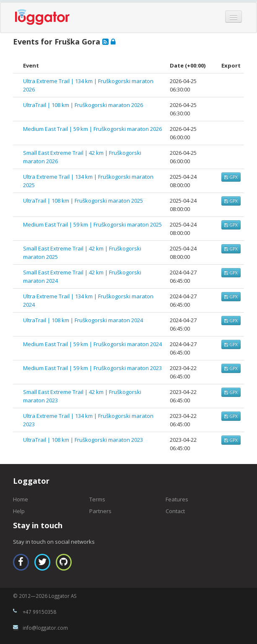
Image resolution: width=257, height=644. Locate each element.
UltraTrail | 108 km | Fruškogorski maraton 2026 (83, 105)
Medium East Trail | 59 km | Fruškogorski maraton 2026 (92, 129)
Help (19, 511)
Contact (175, 511)
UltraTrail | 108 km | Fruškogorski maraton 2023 (83, 440)
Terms (97, 499)
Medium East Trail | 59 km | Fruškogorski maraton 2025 (92, 224)
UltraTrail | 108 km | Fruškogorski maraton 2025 (83, 201)
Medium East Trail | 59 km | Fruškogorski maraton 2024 (92, 344)
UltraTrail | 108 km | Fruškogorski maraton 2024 (83, 320)
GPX (231, 177)
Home (21, 499)
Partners (100, 511)
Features (177, 499)
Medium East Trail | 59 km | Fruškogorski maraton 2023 (92, 368)
